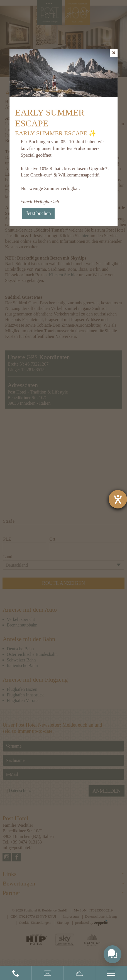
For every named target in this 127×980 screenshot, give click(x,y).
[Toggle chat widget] (113, 954)
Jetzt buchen (38, 213)
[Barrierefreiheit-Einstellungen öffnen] (118, 499)
